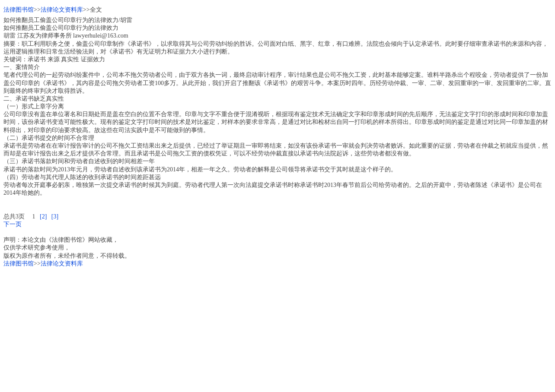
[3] (55, 217)
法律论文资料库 (62, 10)
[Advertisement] (263, 328)
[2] (43, 217)
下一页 (13, 224)
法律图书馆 (19, 10)
